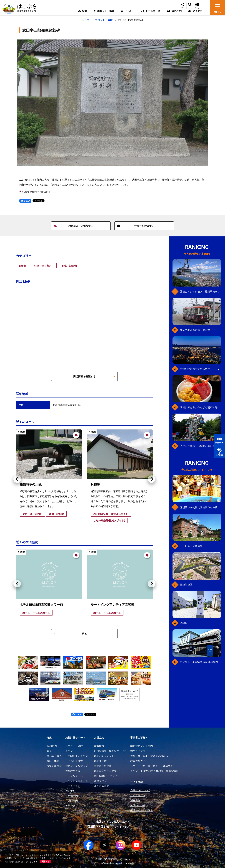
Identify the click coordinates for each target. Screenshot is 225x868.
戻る (70, 634)
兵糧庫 (95, 484)
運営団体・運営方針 (99, 826)
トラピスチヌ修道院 (191, 546)
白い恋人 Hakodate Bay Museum (199, 662)
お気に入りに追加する (74, 226)
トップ (85, 20)
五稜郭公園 (186, 585)
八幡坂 (184, 623)
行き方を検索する (136, 226)
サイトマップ (122, 826)
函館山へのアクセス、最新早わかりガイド (201, 292)
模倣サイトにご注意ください (112, 821)
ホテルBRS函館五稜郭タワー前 (41, 604)
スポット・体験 (104, 20)
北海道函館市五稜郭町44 (36, 192)
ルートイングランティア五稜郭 (112, 604)
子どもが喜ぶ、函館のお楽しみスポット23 (201, 446)
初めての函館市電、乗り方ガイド (199, 330)
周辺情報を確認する (94, 376)
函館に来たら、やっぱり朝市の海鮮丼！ (201, 407)
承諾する (45, 861)
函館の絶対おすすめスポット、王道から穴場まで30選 (201, 369)
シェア (25, 201)
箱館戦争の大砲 (31, 484)
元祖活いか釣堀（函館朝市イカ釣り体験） (201, 507)
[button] (17, 479)
